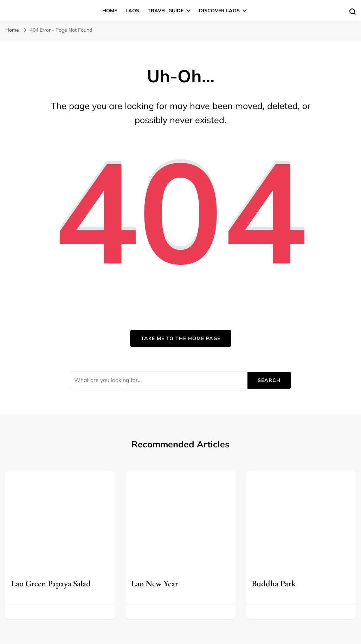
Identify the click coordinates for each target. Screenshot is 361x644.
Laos (132, 11)
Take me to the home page (181, 338)
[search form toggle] (353, 12)
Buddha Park (274, 583)
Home (110, 11)
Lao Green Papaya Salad (51, 583)
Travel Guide (166, 11)
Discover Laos (219, 11)
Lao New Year (155, 583)
